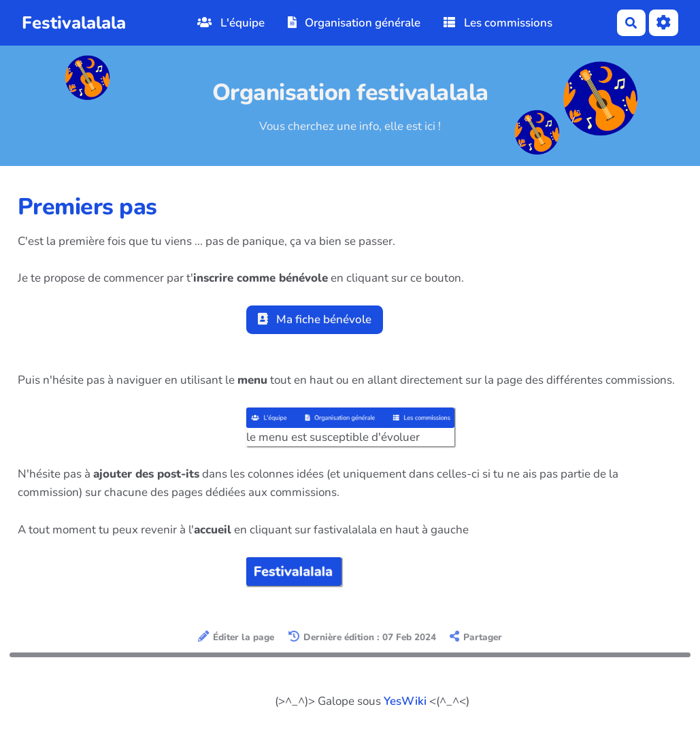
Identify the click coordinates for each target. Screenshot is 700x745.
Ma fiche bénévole (315, 319)
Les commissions (498, 23)
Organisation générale (354, 23)
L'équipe (231, 23)
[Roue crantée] (664, 23)
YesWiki (405, 701)
